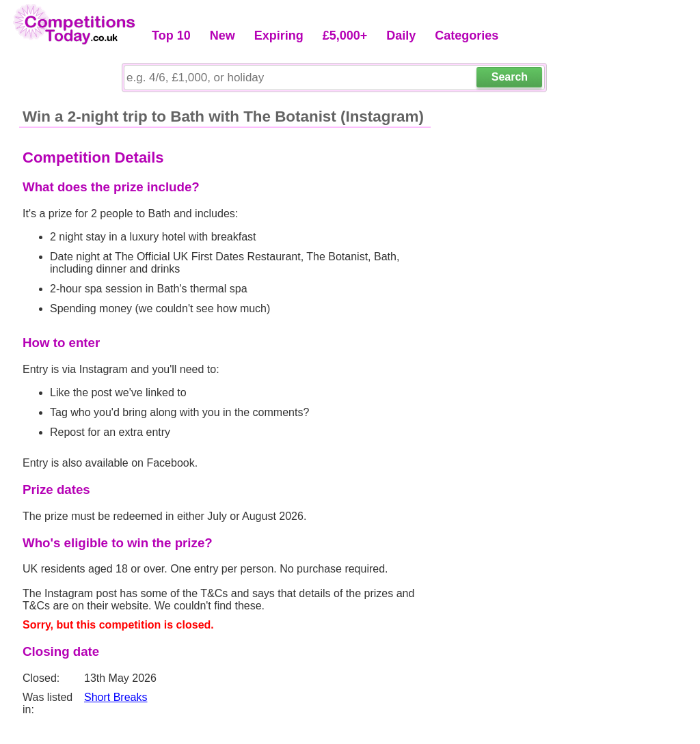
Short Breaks (116, 697)
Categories (467, 36)
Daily (401, 36)
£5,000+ (345, 36)
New (223, 36)
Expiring (279, 36)
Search (510, 77)
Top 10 (171, 36)
